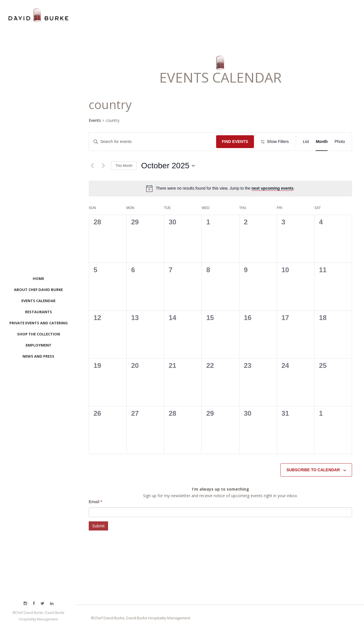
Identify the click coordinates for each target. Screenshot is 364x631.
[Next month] (103, 166)
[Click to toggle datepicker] (168, 166)
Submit (98, 526)
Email (95, 502)
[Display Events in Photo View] (340, 142)
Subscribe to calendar (313, 470)
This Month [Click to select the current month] (124, 166)
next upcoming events (272, 188)
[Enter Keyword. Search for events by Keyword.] (153, 142)
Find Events (235, 142)
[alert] (225, 188)
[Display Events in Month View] (322, 142)
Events (95, 120)
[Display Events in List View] (306, 142)
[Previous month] (92, 166)
